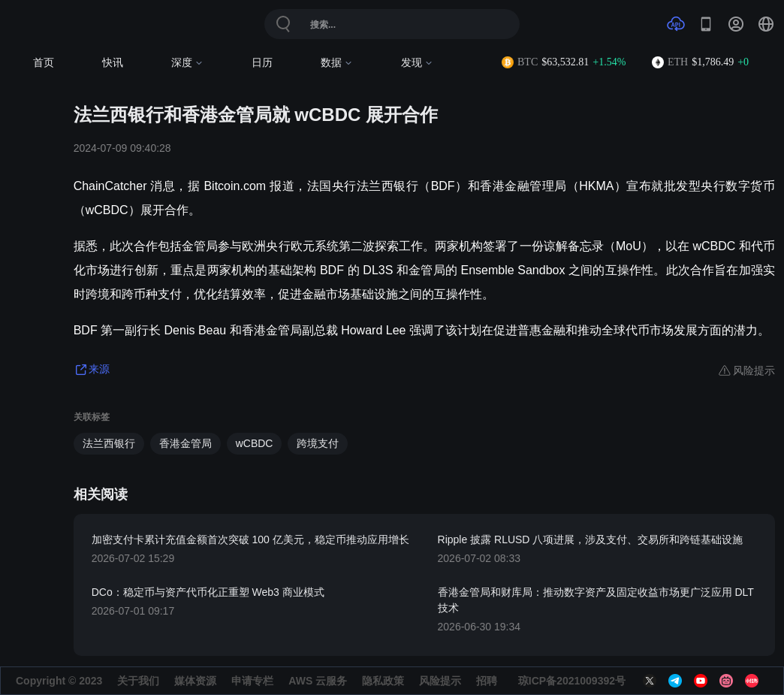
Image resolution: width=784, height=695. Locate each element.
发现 (417, 63)
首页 (44, 63)
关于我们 (138, 681)
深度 (187, 63)
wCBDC (255, 443)
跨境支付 (318, 443)
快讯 (113, 63)
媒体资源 (195, 681)
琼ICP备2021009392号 (572, 681)
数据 (337, 63)
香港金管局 (185, 443)
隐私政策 (383, 681)
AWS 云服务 (318, 681)
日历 (262, 63)
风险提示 (440, 681)
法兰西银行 (109, 443)
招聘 (487, 681)
